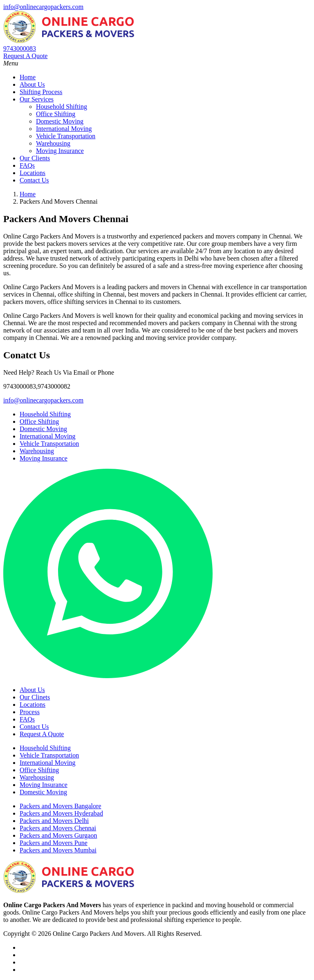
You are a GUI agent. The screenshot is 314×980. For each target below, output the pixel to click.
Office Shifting (56, 114)
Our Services (37, 99)
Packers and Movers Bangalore (61, 806)
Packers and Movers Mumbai (58, 850)
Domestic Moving (60, 121)
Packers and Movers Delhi (54, 821)
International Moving (64, 129)
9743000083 (20, 48)
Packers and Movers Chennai (58, 828)
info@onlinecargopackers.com (43, 7)
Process (30, 712)
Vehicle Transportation (66, 136)
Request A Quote (25, 56)
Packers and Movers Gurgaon (58, 835)
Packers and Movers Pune (54, 843)
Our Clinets (35, 697)
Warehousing (53, 143)
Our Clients (35, 158)
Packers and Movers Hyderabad (61, 813)
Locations (33, 173)
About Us (32, 84)
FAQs (27, 165)
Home (28, 77)
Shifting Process (41, 92)
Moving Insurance (60, 151)
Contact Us (34, 180)
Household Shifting (62, 107)
